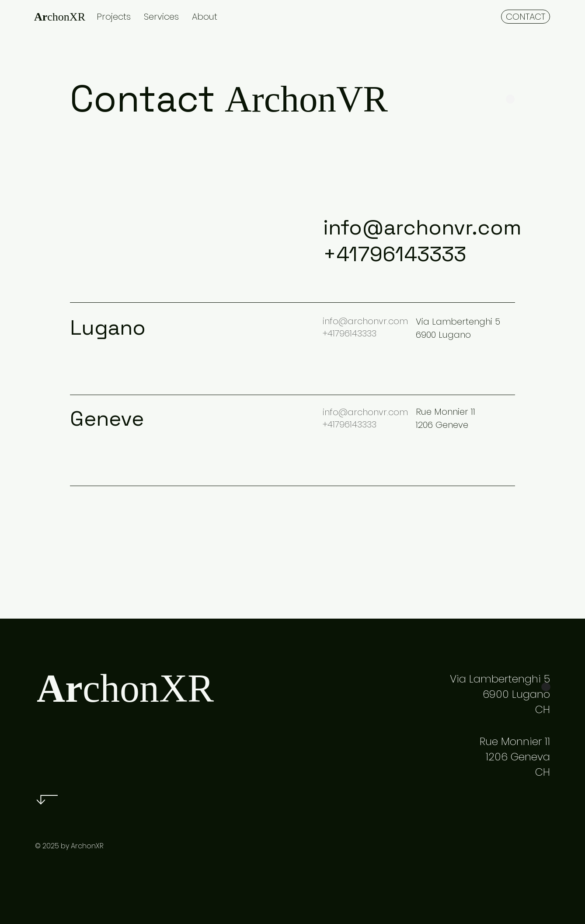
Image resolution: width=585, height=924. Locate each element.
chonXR (60, 17)
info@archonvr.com (422, 227)
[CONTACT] (526, 17)
